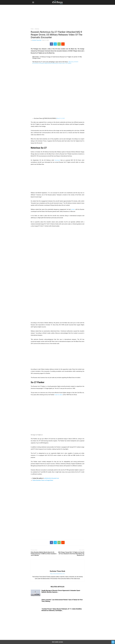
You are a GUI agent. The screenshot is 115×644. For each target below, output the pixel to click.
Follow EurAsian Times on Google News (43, 480)
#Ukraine (42, 63)
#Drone (50, 63)
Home (32, 29)
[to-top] (113, 641)
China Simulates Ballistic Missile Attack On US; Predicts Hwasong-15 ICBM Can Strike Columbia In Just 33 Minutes (44, 554)
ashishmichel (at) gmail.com (52, 478)
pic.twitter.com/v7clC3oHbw (64, 63)
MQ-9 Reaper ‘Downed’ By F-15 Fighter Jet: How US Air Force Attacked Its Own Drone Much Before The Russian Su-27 (71, 554)
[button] (33, 2)
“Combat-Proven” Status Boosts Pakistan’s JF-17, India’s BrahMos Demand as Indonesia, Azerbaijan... (62, 610)
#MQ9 (46, 63)
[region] (57, 17)
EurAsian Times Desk (37, 40)
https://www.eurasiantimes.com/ (58, 574)
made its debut (58, 395)
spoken (73, 209)
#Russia (54, 63)
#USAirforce (36, 63)
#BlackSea (71, 62)
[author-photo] (57, 569)
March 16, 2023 (61, 118)
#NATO (76, 62)
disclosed (57, 160)
